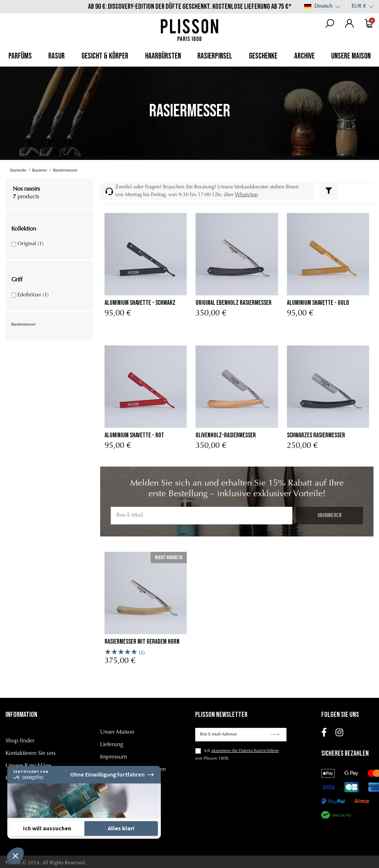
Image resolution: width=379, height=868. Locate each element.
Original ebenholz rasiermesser (234, 303)
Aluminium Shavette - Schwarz (140, 303)
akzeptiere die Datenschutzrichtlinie (245, 751)
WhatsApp (247, 195)
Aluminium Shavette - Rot (134, 435)
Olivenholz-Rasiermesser (226, 435)
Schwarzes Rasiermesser (316, 435)
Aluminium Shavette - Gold (318, 303)
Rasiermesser (24, 325)
